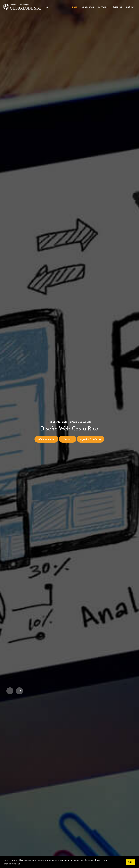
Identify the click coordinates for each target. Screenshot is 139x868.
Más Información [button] (12, 864)
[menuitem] (74, 7)
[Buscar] (47, 7)
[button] (10, 691)
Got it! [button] (130, 862)
